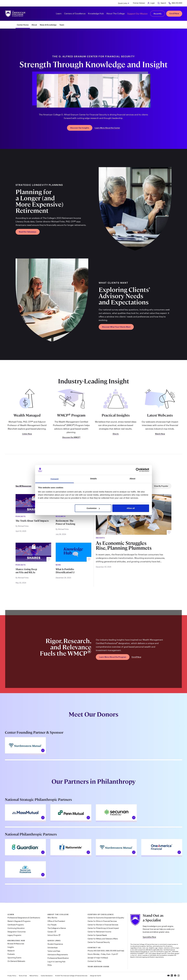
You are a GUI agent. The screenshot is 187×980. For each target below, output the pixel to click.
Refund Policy (34, 976)
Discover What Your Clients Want (116, 327)
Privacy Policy (12, 976)
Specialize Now (149, 937)
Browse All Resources (16, 944)
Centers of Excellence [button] (75, 13)
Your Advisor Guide (99, 966)
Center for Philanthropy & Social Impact (103, 928)
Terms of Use (23, 976)
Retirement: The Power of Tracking (65, 522)
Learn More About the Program (113, 657)
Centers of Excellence (101, 914)
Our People (52, 925)
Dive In (116, 434)
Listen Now (27, 434)
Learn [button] (59, 13)
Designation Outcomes (17, 932)
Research (11, 951)
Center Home (23, 25)
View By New (118, 486)
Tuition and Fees (54, 951)
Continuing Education (16, 928)
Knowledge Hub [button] (96, 13)
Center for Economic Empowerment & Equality (106, 918)
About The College (58, 914)
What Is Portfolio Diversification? (65, 571)
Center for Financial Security (99, 942)
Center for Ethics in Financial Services (102, 921)
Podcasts (11, 954)
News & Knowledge (48, 25)
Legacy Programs (14, 935)
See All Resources (23, 486)
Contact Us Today (95, 961)
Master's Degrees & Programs (19, 921)
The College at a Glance (57, 928)
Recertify (158, 14)
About (34, 25)
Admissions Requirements (58, 955)
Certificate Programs (16, 925)
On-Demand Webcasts (16, 961)
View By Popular (161, 486)
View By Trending (139, 486)
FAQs (50, 965)
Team (62, 25)
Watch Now (160, 434)
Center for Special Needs (97, 935)
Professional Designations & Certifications (24, 918)
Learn (11, 914)
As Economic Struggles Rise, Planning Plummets (124, 546)
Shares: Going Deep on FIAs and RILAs (26, 571)
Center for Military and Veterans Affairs (103, 939)
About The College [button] (116, 13)
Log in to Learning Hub (56, 962)
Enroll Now (174, 13)
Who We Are (52, 918)
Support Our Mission (137, 14)
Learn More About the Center (107, 128)
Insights (11, 947)
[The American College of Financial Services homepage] (15, 14)
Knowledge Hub (16, 941)
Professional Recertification (58, 958)
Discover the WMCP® (71, 437)
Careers (51, 932)
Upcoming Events (14, 958)
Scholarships (53, 948)
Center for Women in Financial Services (103, 925)
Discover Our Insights (80, 128)
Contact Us (94, 948)
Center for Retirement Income (99, 932)
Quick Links (123, 3)
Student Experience (55, 944)
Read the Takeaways (28, 232)
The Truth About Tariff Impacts (32, 521)
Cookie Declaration (47, 976)
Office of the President (56, 921)
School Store (53, 935)
